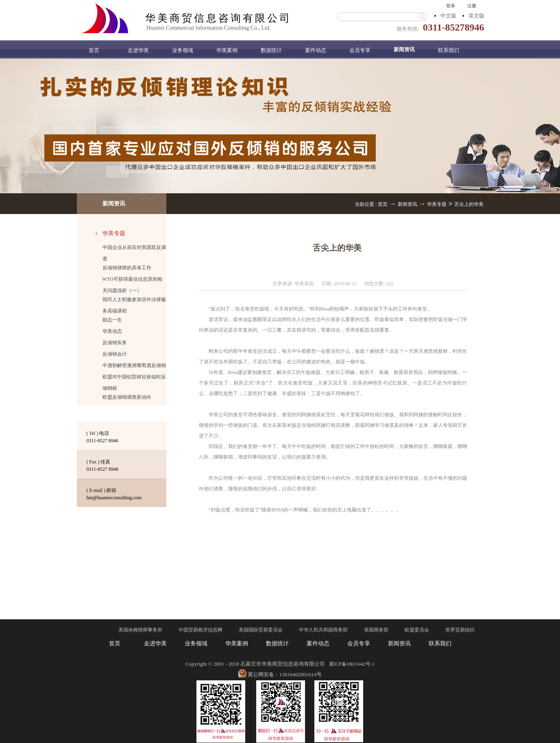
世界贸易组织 (460, 630)
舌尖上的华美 (469, 204)
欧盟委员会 (417, 630)
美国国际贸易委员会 (261, 630)
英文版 (476, 16)
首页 (94, 50)
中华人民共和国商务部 (323, 630)
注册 (472, 6)
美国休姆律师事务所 (140, 630)
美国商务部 (376, 630)
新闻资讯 (407, 204)
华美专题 (437, 204)
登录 (451, 6)
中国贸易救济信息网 (200, 630)
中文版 (448, 16)
